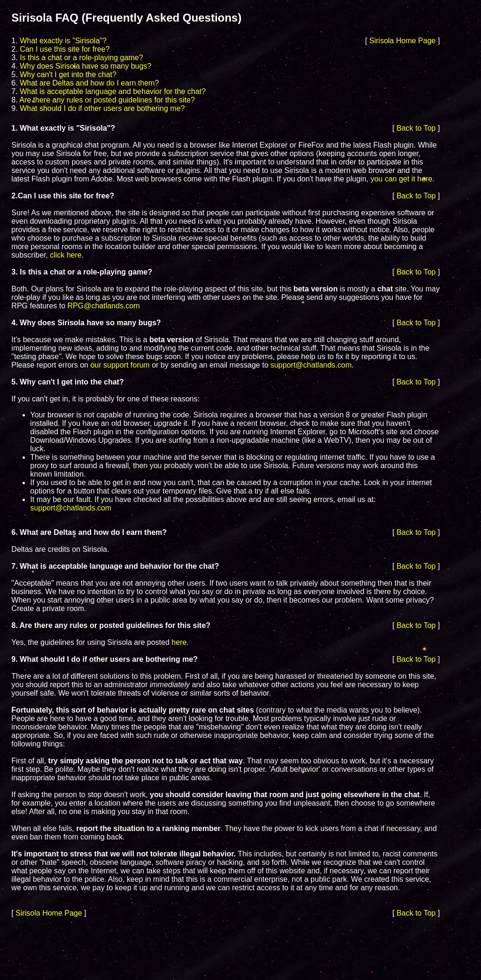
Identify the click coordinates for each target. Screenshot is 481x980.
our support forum (120, 365)
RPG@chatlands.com (104, 306)
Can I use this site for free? (65, 49)
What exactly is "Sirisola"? (63, 41)
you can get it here (402, 179)
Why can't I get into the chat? (68, 74)
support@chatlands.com (311, 365)
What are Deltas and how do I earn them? (89, 83)
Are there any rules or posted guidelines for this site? (107, 100)
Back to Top (416, 128)
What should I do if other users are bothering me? (102, 108)
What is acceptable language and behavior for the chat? (113, 91)
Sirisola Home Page (402, 41)
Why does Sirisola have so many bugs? (85, 66)
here (179, 642)
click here (66, 255)
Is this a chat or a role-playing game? (81, 58)
